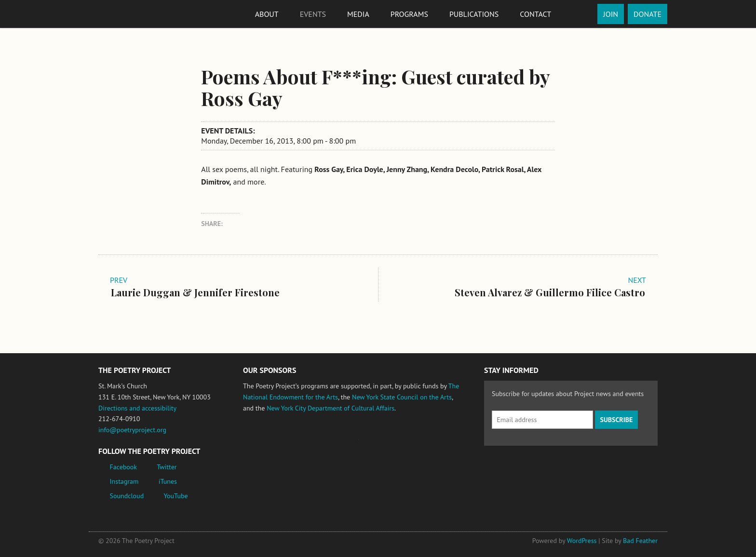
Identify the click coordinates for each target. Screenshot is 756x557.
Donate (648, 14)
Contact (535, 14)
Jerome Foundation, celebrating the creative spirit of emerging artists (332, 444)
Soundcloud (127, 496)
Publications (474, 14)
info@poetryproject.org (132, 430)
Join (611, 14)
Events (313, 14)
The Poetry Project (134, 14)
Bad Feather (640, 541)
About (267, 14)
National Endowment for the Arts (270, 444)
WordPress (582, 541)
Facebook (124, 467)
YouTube (175, 496)
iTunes (168, 481)
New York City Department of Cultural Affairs (331, 408)
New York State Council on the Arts (402, 397)
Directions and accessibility (137, 408)
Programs (409, 14)
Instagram (124, 481)
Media (358, 14)
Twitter (167, 467)
